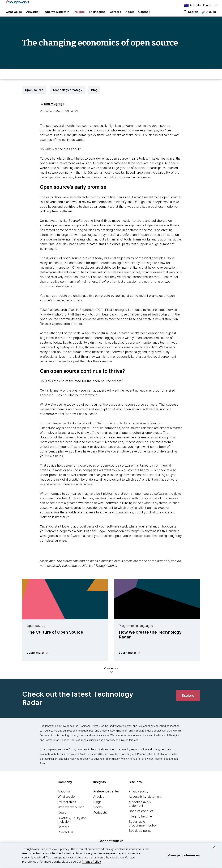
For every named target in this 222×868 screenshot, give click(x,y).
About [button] (130, 14)
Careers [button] (115, 14)
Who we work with (71, 812)
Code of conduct (141, 816)
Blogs (97, 807)
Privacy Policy (91, 862)
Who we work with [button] (57, 14)
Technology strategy (67, 95)
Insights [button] (79, 14)
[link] (188, 700)
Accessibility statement (145, 801)
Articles (99, 801)
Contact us (66, 837)
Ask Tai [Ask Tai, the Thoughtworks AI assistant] (211, 14)
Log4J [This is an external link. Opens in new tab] (113, 338)
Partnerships (67, 807)
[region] (111, 855)
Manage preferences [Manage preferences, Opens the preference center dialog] (184, 855)
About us (64, 796)
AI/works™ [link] (33, 14)
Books (98, 812)
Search (193, 14)
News (62, 817)
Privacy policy (139, 796)
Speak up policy (140, 835)
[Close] (214, 847)
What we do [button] (14, 14)
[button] (111, 675)
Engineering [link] (97, 14)
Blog (94, 95)
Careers (63, 832)
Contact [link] (144, 14)
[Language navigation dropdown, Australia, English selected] (197, 5)
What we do (66, 801)
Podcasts (100, 817)
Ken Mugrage (54, 108)
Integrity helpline (140, 821)
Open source (34, 95)
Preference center (106, 796)
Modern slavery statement (140, 809)
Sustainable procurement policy (143, 828)
